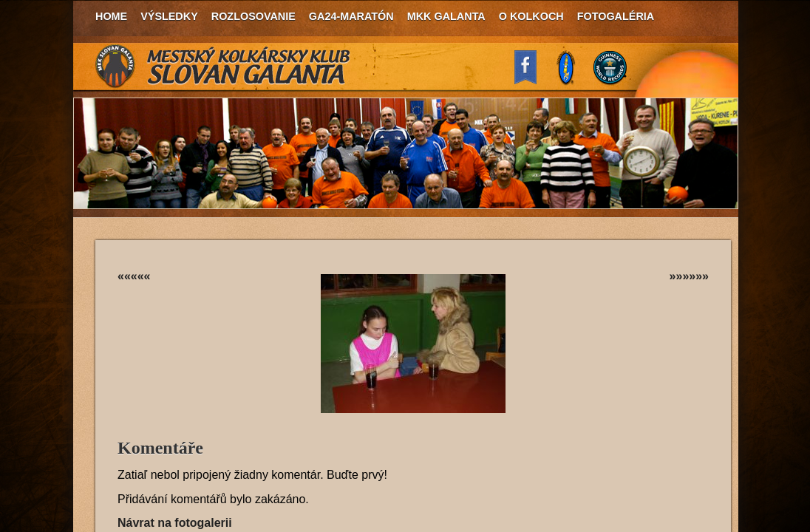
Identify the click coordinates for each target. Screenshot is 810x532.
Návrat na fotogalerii (175, 523)
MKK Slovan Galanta (223, 66)
